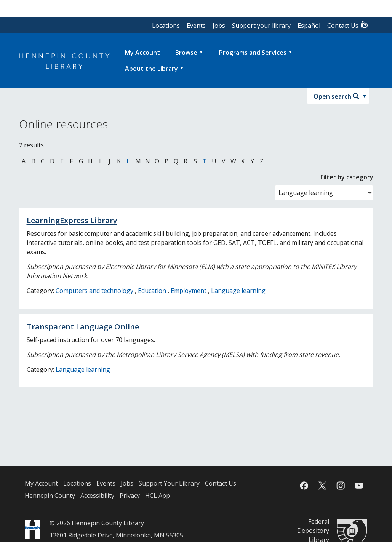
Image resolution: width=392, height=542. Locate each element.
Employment (189, 291)
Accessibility (97, 496)
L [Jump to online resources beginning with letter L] (128, 161)
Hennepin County (50, 496)
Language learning (238, 291)
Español (309, 26)
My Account (41, 483)
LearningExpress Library (72, 220)
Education (152, 291)
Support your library (261, 26)
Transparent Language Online (83, 327)
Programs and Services (253, 53)
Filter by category (347, 177)
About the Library (151, 69)
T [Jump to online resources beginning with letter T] (205, 161)
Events (196, 26)
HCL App (158, 496)
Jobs (219, 26)
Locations (166, 26)
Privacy (130, 496)
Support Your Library (169, 483)
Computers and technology (94, 291)
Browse (186, 53)
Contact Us (348, 25)
